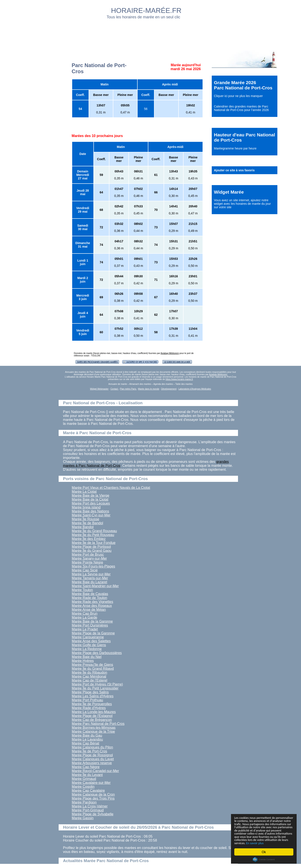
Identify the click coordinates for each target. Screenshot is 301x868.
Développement (169, 389)
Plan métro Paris (128, 389)
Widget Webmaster (99, 389)
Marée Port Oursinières (90, 625)
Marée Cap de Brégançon (92, 720)
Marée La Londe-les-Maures (94, 712)
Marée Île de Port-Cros (89, 751)
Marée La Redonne (87, 649)
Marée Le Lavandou (87, 739)
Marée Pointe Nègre (87, 562)
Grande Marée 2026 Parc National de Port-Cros (243, 85)
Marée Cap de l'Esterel (89, 680)
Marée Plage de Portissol (91, 547)
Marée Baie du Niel (87, 657)
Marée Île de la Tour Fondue (94, 543)
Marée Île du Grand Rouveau (94, 531)
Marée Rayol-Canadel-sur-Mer (95, 771)
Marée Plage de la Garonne (93, 633)
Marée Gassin (83, 818)
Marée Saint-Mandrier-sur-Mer (95, 586)
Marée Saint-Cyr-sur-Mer (91, 515)
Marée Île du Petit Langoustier (95, 688)
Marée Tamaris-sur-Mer (90, 578)
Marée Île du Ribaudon (89, 673)
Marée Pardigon (84, 802)
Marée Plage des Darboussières (97, 653)
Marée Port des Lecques (91, 503)
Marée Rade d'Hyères (89, 708)
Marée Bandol (83, 527)
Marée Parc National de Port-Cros (98, 724)
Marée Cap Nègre (86, 767)
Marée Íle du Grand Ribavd (93, 669)
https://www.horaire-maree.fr (179, 379)
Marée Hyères (83, 661)
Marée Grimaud (84, 779)
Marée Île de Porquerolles (92, 704)
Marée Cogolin (83, 787)
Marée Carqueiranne (88, 637)
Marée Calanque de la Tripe (93, 732)
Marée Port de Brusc (88, 555)
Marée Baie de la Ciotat (90, 499)
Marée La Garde (85, 617)
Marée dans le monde (149, 389)
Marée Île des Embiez (89, 539)
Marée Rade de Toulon (89, 598)
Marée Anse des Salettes (91, 641)
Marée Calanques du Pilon (92, 747)
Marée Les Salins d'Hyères (93, 696)
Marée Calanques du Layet (93, 759)
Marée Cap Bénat (85, 743)
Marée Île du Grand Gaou (92, 551)
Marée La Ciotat (84, 492)
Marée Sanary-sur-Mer (89, 558)
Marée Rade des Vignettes (92, 602)
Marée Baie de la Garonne (92, 621)
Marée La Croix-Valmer (90, 806)
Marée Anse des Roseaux (92, 606)
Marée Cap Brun (85, 614)
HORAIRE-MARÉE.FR (146, 10)
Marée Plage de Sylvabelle (93, 814)
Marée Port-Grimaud (88, 810)
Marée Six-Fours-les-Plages (93, 566)
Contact (115, 389)
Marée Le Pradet (85, 629)
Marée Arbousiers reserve (92, 763)
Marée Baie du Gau (87, 735)
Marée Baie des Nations (90, 511)
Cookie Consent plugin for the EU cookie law (264, 859)
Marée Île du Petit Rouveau (93, 535)
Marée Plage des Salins (90, 692)
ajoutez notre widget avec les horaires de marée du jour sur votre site (242, 204)
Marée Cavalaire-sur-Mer (91, 783)
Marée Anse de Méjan (89, 610)
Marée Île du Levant (87, 775)
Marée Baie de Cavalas (90, 594)
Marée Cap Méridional (89, 676)
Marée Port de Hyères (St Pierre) (97, 684)
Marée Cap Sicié (85, 570)
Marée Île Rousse (85, 519)
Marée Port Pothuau (87, 700)
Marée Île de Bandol (87, 523)
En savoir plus (258, 843)
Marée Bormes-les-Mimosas (94, 728)
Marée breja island (86, 507)
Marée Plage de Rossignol (92, 755)
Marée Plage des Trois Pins (93, 798)
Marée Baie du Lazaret (89, 582)
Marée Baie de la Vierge (90, 496)
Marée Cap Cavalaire (88, 791)
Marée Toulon (82, 590)
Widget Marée (229, 192)
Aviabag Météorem (170, 353)
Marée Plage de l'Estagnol (92, 716)
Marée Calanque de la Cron (93, 794)
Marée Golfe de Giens (89, 645)
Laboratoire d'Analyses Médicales (195, 389)
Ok (264, 852)
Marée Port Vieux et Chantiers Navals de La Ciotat (111, 488)
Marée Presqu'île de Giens (92, 665)
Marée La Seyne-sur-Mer (91, 574)
